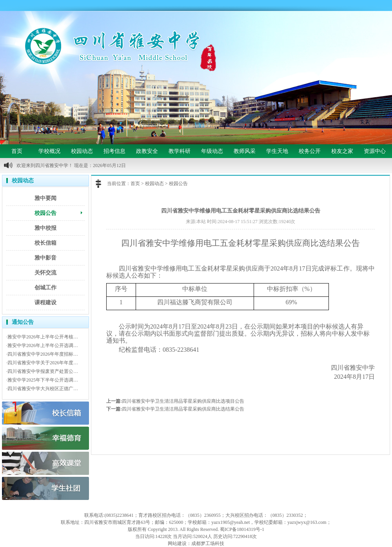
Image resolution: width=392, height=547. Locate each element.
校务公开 (310, 151)
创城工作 (45, 288)
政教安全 (147, 151)
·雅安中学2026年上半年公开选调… (42, 345)
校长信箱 (45, 243)
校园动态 (82, 151)
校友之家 (342, 151)
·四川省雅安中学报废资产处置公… (42, 371)
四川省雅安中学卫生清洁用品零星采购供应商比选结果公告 (183, 409)
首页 (17, 151)
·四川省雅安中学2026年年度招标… (42, 354)
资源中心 (375, 151)
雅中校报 (45, 228)
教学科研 (180, 151)
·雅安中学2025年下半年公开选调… (42, 380)
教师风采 (245, 151)
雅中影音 (45, 258)
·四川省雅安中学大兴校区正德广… (42, 389)
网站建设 (177, 543)
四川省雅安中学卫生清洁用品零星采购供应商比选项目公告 (183, 401)
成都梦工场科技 (208, 543)
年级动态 (212, 151)
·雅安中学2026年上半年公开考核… (42, 337)
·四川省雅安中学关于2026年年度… (42, 363)
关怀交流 (45, 273)
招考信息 (114, 151)
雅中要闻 (45, 198)
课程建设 (45, 303)
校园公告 (45, 213)
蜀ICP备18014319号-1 (242, 529)
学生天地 (277, 151)
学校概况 (49, 151)
